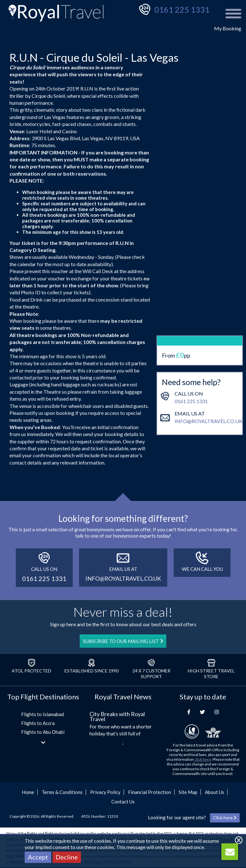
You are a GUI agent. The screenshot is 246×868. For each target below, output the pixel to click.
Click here (225, 818)
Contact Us (123, 802)
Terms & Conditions (62, 792)
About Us (215, 792)
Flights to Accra (38, 723)
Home (28, 792)
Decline (67, 857)
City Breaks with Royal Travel (117, 716)
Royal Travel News (123, 697)
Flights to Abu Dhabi (43, 732)
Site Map (188, 792)
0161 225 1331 (182, 9)
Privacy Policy (105, 792)
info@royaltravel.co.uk (209, 377)
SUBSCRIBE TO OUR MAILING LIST (123, 641)
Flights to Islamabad (43, 714)
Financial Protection (150, 792)
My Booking (228, 28)
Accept (38, 857)
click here (203, 759)
